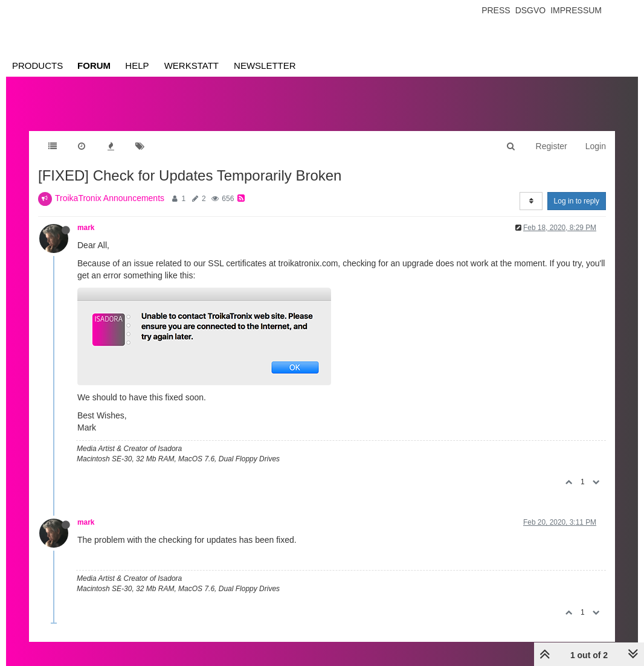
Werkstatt (192, 66)
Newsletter (265, 66)
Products (37, 66)
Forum (94, 66)
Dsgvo (531, 10)
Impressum (576, 10)
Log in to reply (577, 201)
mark (86, 228)
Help (137, 66)
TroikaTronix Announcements (110, 198)
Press (496, 10)
